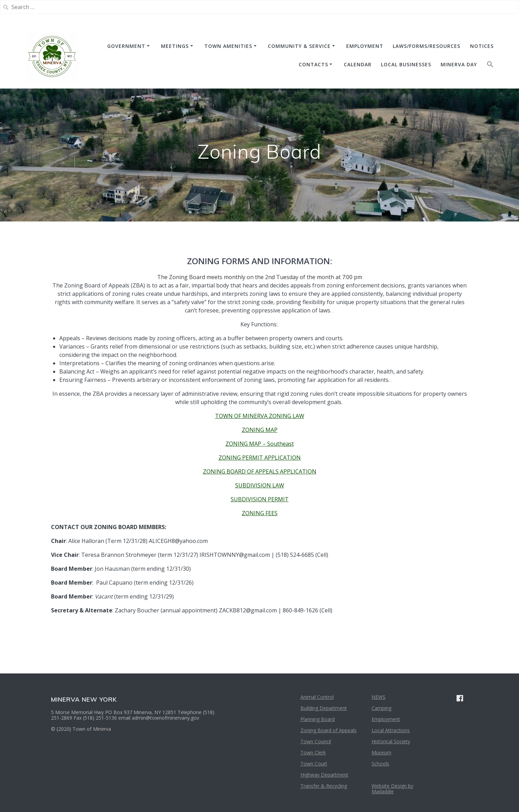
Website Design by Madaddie (392, 789)
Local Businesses (406, 64)
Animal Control (317, 697)
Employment (386, 719)
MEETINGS (175, 46)
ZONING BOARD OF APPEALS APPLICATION (260, 471)
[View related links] (333, 312)
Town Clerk (313, 752)
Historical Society (391, 741)
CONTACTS (313, 64)
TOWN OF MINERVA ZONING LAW (260, 416)
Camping (381, 708)
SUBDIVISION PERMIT (260, 499)
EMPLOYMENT (365, 46)
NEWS (378, 697)
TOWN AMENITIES (228, 46)
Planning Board (318, 719)
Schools (380, 764)
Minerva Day (459, 64)
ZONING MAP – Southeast (260, 444)
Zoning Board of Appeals (329, 730)
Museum (381, 752)
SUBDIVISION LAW (260, 485)
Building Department (324, 708)
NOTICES (482, 46)
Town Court (314, 764)
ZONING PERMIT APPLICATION (260, 458)
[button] (490, 66)
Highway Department (324, 775)
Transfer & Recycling (324, 786)
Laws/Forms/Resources (427, 46)
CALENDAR (358, 64)
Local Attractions (391, 730)
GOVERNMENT (126, 46)
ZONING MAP (260, 430)
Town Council (316, 741)
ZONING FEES (260, 513)
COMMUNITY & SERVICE (299, 46)
